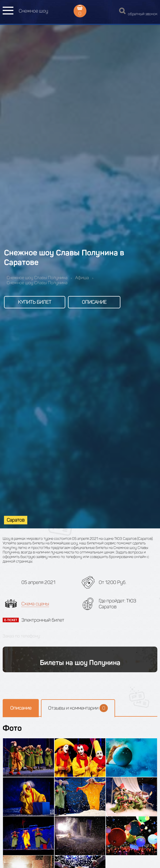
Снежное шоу (33, 11)
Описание (94, 302)
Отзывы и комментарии (78, 708)
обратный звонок (143, 14)
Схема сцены (35, 604)
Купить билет (35, 302)
